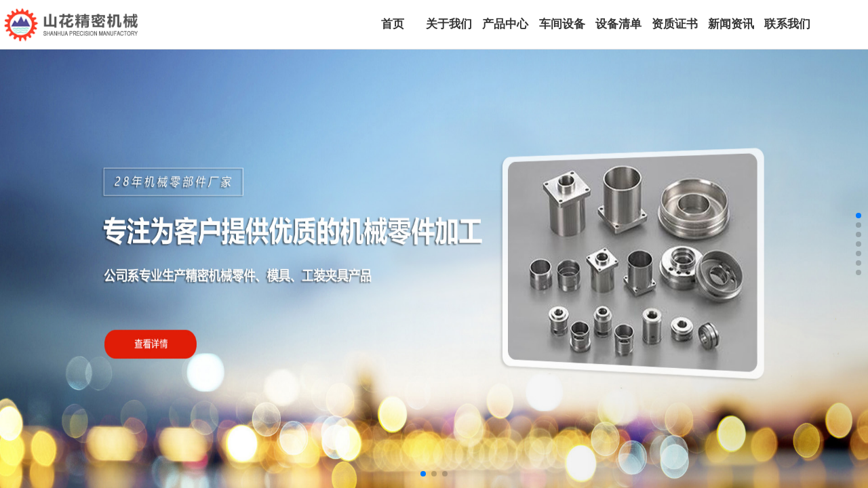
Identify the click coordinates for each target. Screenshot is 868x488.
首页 (393, 24)
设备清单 (618, 24)
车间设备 (562, 24)
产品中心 (505, 24)
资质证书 (675, 24)
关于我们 (449, 24)
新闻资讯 (731, 24)
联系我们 (787, 24)
